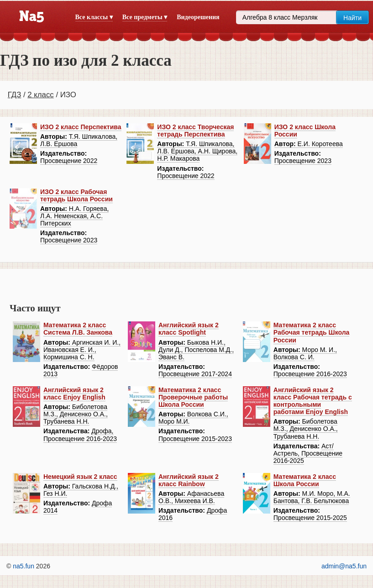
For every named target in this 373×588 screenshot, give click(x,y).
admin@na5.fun (344, 566)
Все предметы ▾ (145, 17)
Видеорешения (198, 17)
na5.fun (24, 566)
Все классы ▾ (94, 17)
